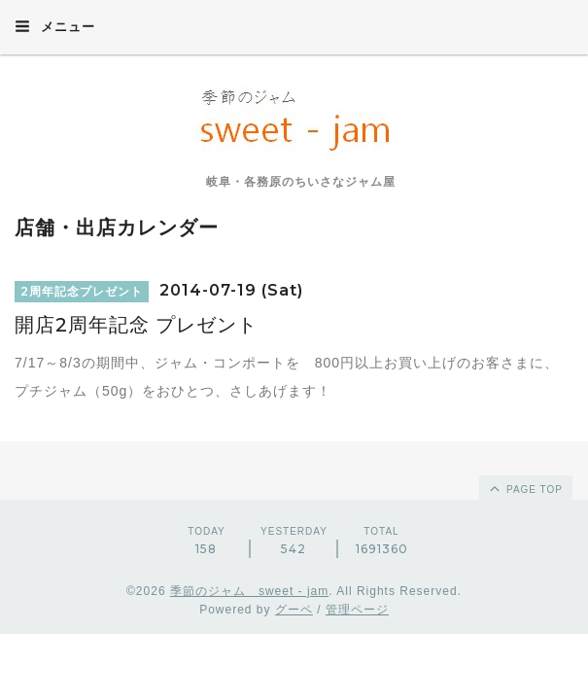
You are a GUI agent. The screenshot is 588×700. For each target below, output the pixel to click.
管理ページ (357, 610)
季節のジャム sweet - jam (249, 591)
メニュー (55, 26)
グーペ (294, 610)
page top (525, 488)
